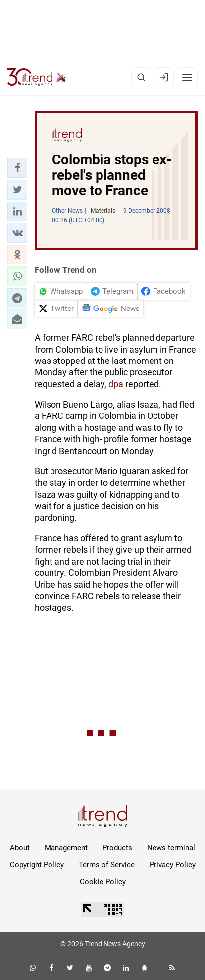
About (20, 848)
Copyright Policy (37, 865)
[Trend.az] (37, 77)
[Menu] (187, 77)
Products (117, 848)
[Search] (141, 77)
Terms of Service (107, 865)
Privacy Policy (173, 865)
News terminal (171, 848)
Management (66, 848)
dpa (116, 384)
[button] (17, 168)
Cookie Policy (103, 882)
